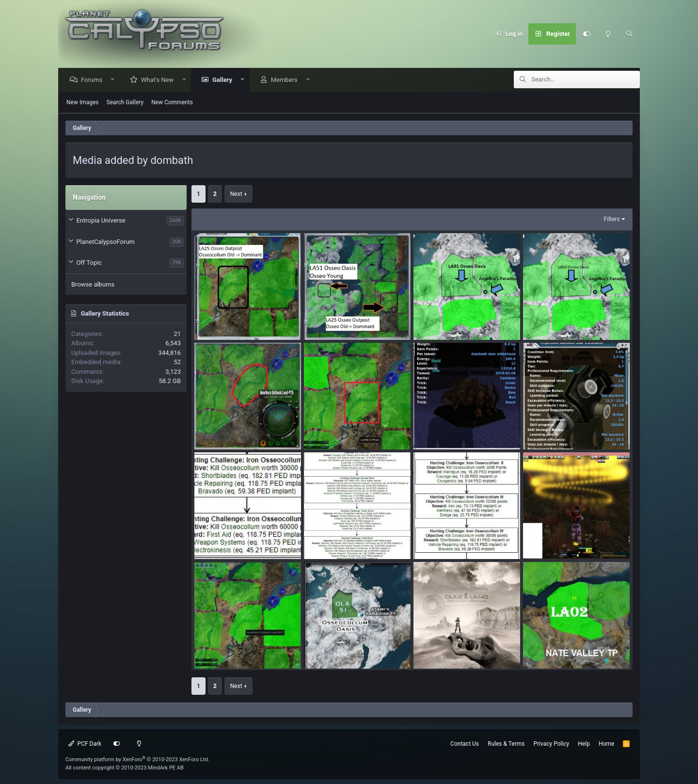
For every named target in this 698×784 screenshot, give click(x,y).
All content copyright (125, 768)
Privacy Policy (551, 744)
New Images (83, 103)
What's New (160, 80)
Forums (94, 80)
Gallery (225, 80)
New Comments (172, 103)
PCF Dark (85, 744)
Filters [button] (612, 220)
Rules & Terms (506, 744)
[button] (115, 80)
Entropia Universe (101, 221)
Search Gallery (125, 103)
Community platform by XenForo (137, 760)
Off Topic (89, 263)
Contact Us (465, 744)
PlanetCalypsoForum (105, 242)
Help (584, 744)
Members (287, 80)
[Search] (629, 34)
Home (606, 744)
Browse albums (93, 285)
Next (236, 194)
